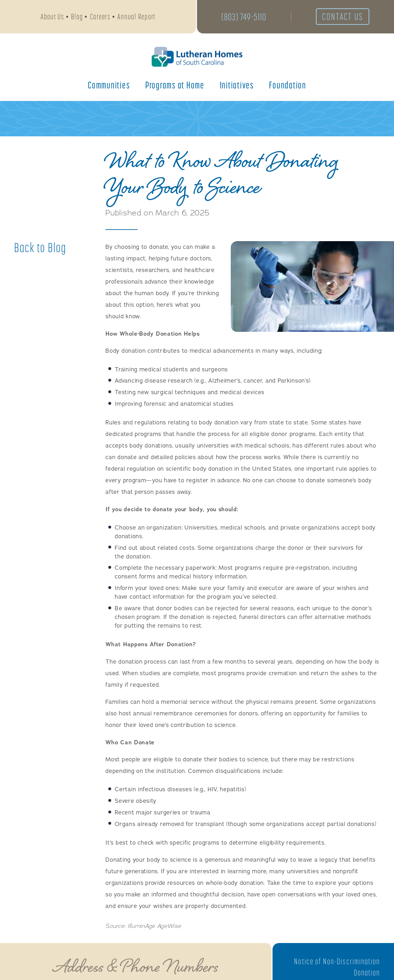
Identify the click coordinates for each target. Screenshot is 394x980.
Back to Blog (40, 248)
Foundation (288, 85)
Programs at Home (175, 85)
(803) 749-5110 (244, 17)
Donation (367, 973)
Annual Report (136, 17)
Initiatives (237, 85)
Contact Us (343, 17)
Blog (77, 17)
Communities (109, 85)
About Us (52, 17)
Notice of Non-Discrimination (337, 961)
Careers (100, 17)
